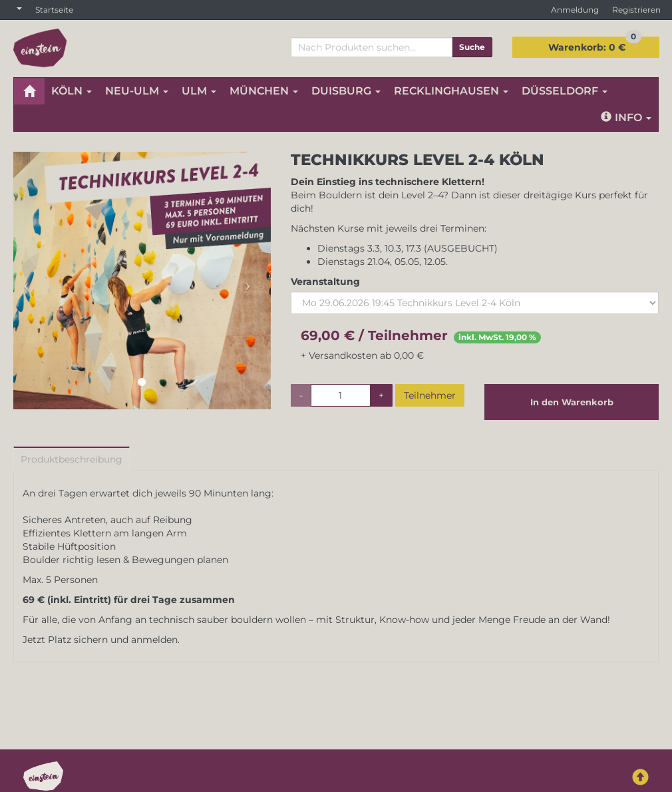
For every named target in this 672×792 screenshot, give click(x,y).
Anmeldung (575, 10)
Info (626, 117)
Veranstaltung (325, 282)
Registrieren (636, 10)
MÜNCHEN (264, 91)
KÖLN (72, 91)
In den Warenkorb (572, 402)
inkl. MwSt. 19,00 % (497, 337)
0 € (595, 45)
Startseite (54, 10)
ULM (199, 91)
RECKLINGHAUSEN (451, 91)
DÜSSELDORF (565, 91)
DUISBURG (346, 91)
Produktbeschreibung (72, 459)
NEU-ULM (137, 91)
